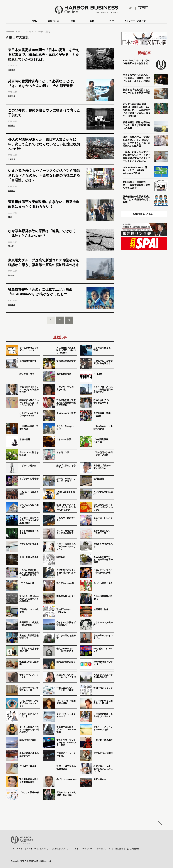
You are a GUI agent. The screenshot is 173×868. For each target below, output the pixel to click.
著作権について (104, 849)
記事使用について (60, 849)
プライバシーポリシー (82, 849)
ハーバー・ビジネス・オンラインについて (29, 849)
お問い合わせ (133, 849)
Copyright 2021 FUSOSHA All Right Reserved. (31, 861)
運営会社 (119, 849)
